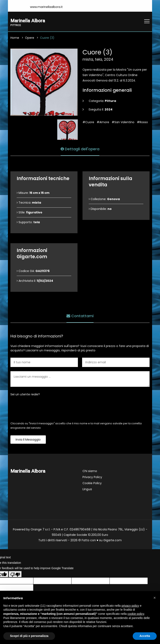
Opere (30, 38)
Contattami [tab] (80, 316)
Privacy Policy (92, 477)
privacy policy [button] (130, 606)
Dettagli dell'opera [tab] (80, 149)
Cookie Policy (92, 483)
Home (15, 38)
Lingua (87, 489)
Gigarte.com (112, 540)
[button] (155, 598)
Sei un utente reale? (25, 394)
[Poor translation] (15, 574)
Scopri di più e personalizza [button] (29, 636)
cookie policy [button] (136, 614)
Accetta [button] (145, 636)
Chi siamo (90, 471)
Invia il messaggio (28, 440)
